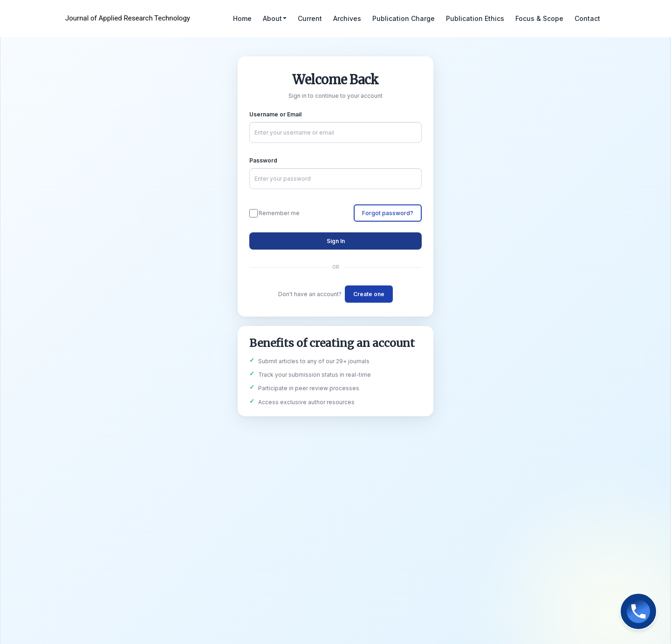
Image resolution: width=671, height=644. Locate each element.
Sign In (336, 241)
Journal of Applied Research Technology (128, 18)
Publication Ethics (475, 18)
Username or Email (275, 114)
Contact (587, 18)
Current (310, 18)
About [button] (275, 18)
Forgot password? (388, 213)
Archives (347, 18)
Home (242, 18)
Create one (369, 294)
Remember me (274, 213)
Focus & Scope (539, 18)
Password (263, 160)
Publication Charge (404, 18)
